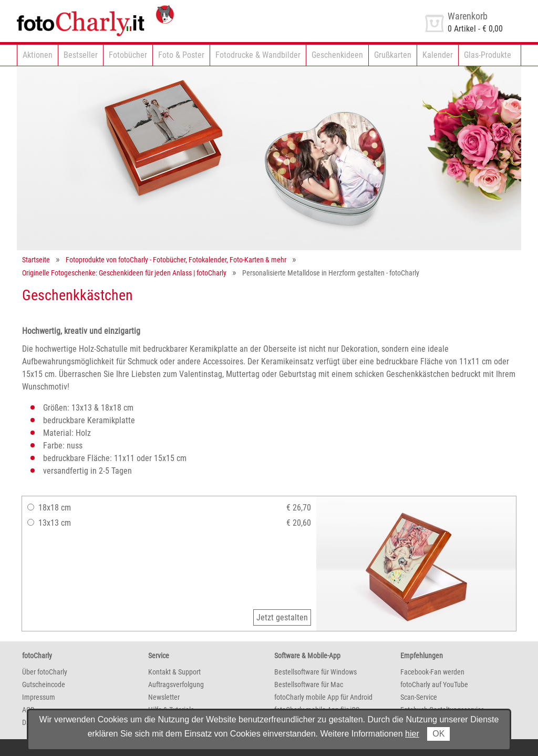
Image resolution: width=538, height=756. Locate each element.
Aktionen (38, 55)
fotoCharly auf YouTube (434, 685)
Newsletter (164, 697)
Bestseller (81, 55)
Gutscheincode (44, 685)
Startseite (36, 260)
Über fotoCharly (45, 672)
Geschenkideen (337, 55)
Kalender (438, 55)
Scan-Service (419, 697)
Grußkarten (393, 55)
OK (438, 734)
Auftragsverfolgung (176, 685)
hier (412, 734)
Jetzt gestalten (282, 617)
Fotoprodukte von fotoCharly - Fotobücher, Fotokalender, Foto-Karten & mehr (176, 260)
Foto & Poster (181, 55)
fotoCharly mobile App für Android (323, 697)
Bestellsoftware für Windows (315, 672)
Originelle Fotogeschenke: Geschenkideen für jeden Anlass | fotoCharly (124, 273)
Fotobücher (128, 55)
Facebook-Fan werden (432, 672)
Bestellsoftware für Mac (309, 685)
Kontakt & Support (174, 672)
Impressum (39, 697)
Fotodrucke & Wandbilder (258, 55)
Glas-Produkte (488, 55)
